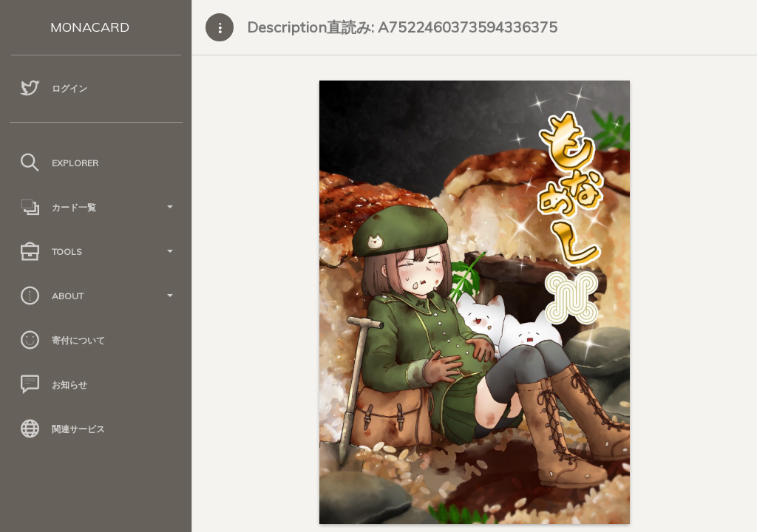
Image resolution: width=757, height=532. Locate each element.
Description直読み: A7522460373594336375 (402, 27)
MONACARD (90, 27)
